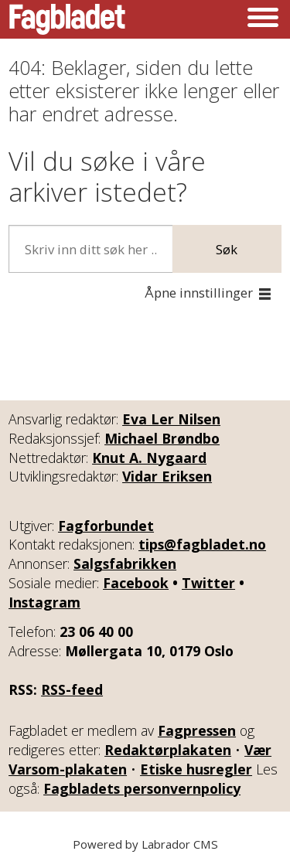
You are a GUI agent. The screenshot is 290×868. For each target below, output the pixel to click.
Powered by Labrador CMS (145, 844)
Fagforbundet (106, 526)
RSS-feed (72, 689)
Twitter (208, 583)
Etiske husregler (196, 769)
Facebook (136, 583)
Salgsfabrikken (125, 563)
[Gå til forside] (67, 19)
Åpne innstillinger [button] (199, 293)
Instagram (44, 602)
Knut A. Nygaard (149, 458)
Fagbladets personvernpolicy (142, 788)
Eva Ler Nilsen (171, 419)
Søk (227, 249)
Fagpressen (197, 730)
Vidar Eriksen (167, 476)
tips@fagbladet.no (202, 544)
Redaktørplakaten (168, 750)
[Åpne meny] (263, 19)
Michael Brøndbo (162, 438)
